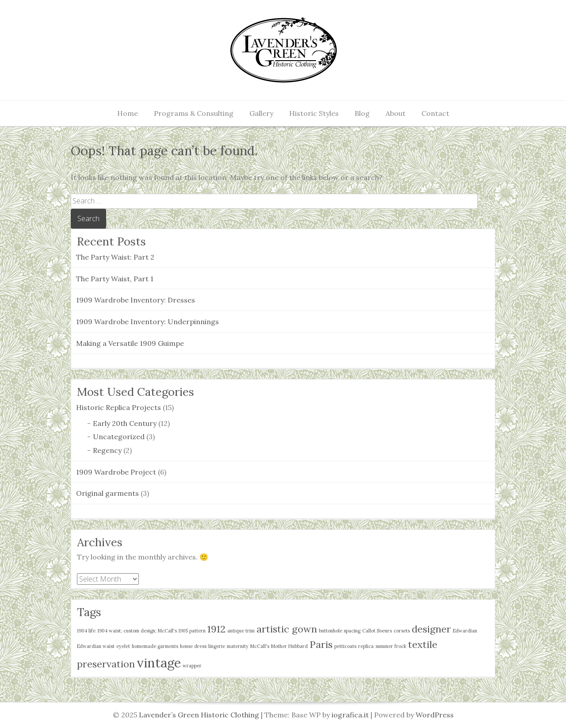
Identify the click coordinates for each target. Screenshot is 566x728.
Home (128, 113)
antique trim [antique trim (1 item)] (241, 631)
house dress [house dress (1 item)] (193, 646)
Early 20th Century (125, 423)
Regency (107, 450)
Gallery (261, 113)
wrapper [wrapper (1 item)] (192, 666)
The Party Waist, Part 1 (115, 279)
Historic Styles (314, 113)
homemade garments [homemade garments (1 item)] (155, 646)
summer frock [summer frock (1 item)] (391, 646)
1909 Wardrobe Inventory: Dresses (136, 300)
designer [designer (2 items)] (431, 629)
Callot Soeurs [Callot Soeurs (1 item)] (377, 631)
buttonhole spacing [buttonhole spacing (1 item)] (340, 631)
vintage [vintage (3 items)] (159, 663)
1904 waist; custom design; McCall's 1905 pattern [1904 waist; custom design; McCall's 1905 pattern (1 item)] (151, 631)
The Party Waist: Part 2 (115, 257)
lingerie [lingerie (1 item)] (217, 646)
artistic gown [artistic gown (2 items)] (287, 629)
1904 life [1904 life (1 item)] (86, 631)
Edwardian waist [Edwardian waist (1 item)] (96, 646)
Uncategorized (119, 437)
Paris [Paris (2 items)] (321, 644)
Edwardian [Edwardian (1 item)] (465, 631)
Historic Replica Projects (119, 407)
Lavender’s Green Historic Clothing (200, 715)
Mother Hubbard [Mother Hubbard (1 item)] (289, 646)
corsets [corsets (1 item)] (402, 631)
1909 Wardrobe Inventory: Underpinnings (147, 322)
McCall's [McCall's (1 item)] (260, 646)
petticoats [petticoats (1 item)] (345, 646)
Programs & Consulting (194, 113)
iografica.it (350, 715)
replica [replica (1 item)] (366, 646)
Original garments (107, 493)
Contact (435, 113)
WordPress (435, 715)
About (396, 113)
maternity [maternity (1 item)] (238, 646)
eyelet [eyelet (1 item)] (123, 646)
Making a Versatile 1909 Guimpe (130, 343)
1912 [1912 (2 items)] (216, 629)
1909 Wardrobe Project (116, 472)
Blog (362, 113)
